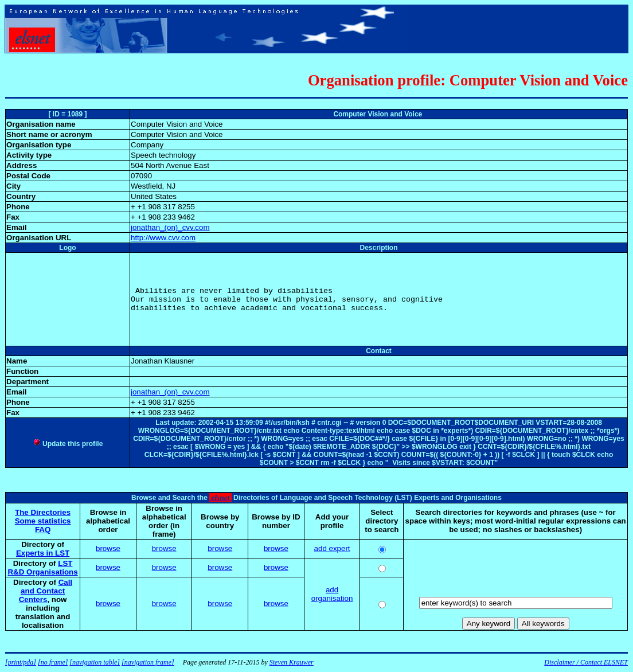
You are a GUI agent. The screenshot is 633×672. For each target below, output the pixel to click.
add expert (332, 548)
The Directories (43, 512)
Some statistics (43, 521)
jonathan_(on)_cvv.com (170, 227)
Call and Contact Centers (46, 591)
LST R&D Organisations (42, 568)
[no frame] (53, 662)
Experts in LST (43, 553)
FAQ (43, 530)
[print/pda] (21, 662)
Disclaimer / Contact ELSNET (586, 662)
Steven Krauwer (292, 662)
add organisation (332, 594)
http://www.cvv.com (163, 238)
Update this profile (68, 444)
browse (108, 548)
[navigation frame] (148, 662)
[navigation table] (95, 662)
